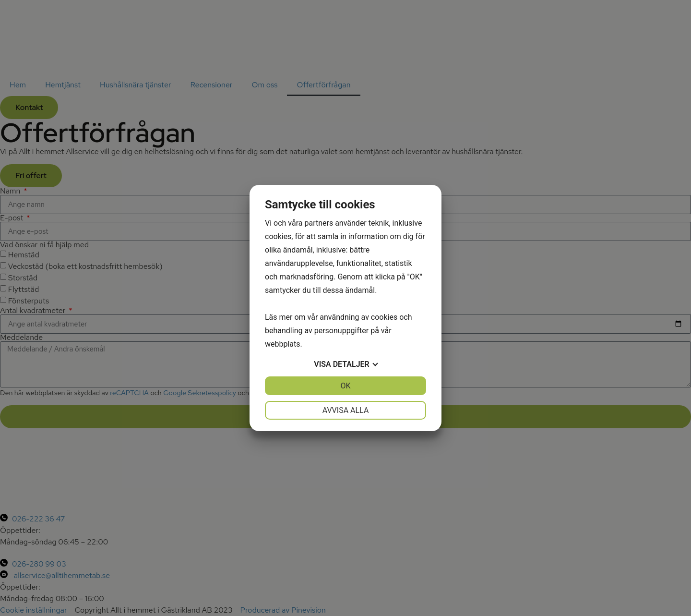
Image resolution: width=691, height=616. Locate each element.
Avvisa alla (346, 410)
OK (345, 386)
